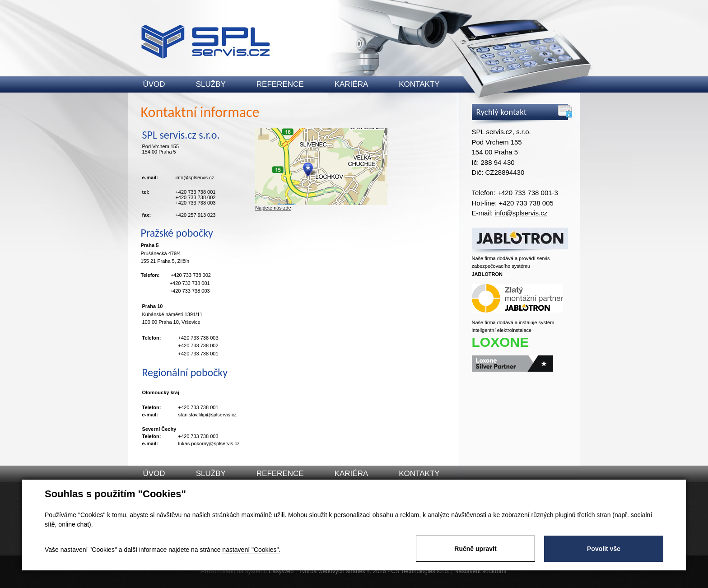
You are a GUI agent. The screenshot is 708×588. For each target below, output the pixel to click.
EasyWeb (281, 571)
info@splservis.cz (521, 213)
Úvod (154, 84)
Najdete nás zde (273, 208)
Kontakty (419, 84)
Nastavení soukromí (480, 571)
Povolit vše (604, 549)
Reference (280, 84)
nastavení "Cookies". (251, 550)
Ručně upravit (475, 549)
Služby (211, 84)
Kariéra (352, 84)
